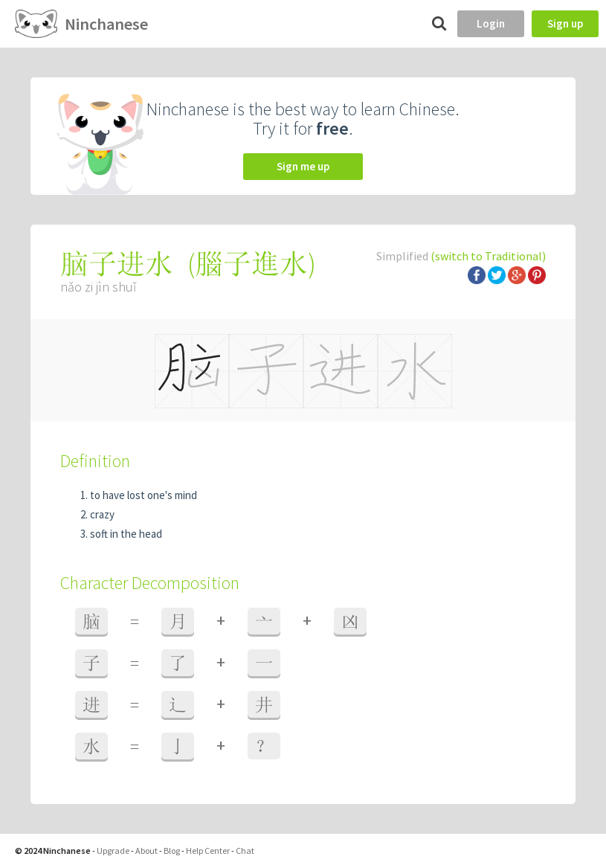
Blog (172, 851)
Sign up (565, 23)
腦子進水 (251, 264)
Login (491, 23)
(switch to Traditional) (488, 256)
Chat (245, 851)
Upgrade (113, 851)
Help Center (208, 851)
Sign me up (303, 166)
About (146, 851)
